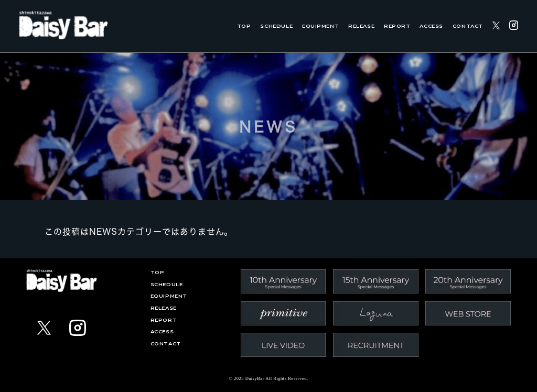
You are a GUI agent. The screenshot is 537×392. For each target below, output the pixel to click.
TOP (244, 26)
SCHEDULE (276, 26)
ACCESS (431, 26)
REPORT (397, 26)
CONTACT (468, 26)
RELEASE (361, 26)
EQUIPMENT (320, 26)
